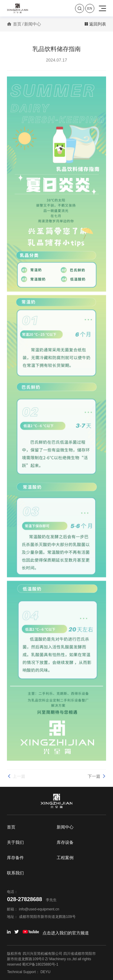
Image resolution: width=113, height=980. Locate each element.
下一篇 (97, 778)
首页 (17, 24)
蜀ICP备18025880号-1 (40, 964)
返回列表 (95, 24)
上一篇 (16, 778)
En (90, 8)
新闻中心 (33, 24)
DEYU (45, 972)
